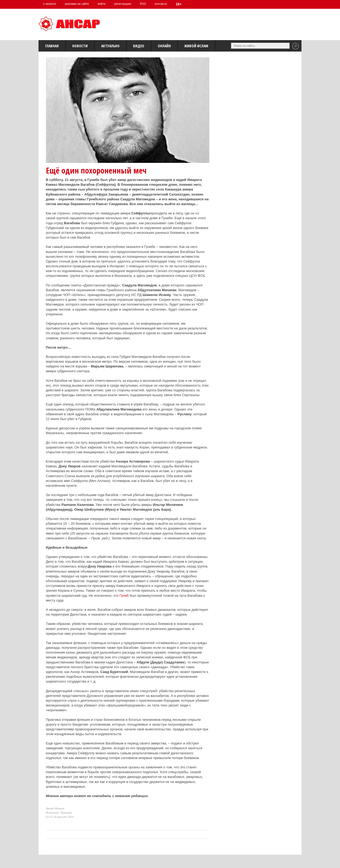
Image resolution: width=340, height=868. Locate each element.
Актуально (110, 46)
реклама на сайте (77, 4)
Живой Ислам (196, 46)
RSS (143, 4)
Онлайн (164, 46)
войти (102, 4)
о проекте (50, 4)
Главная (52, 46)
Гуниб (124, 596)
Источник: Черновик (59, 812)
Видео (139, 46)
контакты (161, 4)
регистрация (123, 4)
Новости (80, 46)
